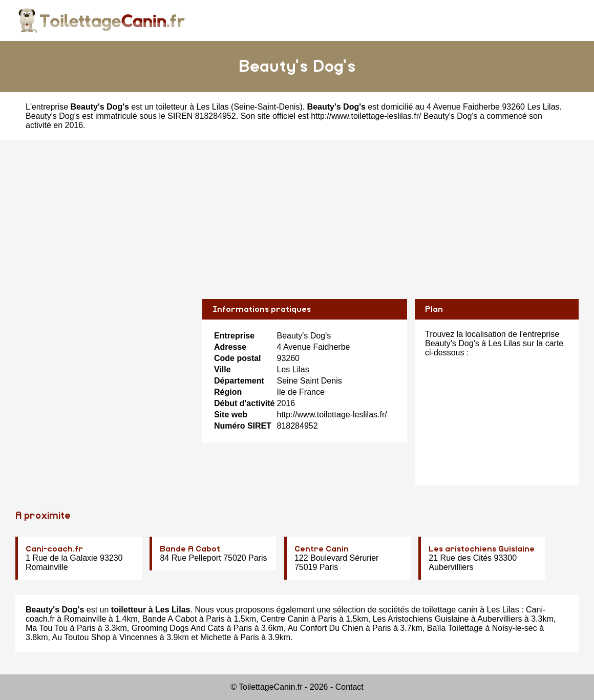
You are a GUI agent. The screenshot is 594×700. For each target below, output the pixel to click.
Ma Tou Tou (47, 628)
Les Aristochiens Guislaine (421, 619)
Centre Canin (322, 549)
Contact (349, 687)
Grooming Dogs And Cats (178, 628)
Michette (216, 637)
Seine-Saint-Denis (267, 107)
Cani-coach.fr (54, 549)
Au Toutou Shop (81, 637)
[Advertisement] (297, 212)
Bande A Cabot (190, 549)
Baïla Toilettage (455, 628)
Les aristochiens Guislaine (482, 549)
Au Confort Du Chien (326, 628)
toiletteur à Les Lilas (192, 107)
